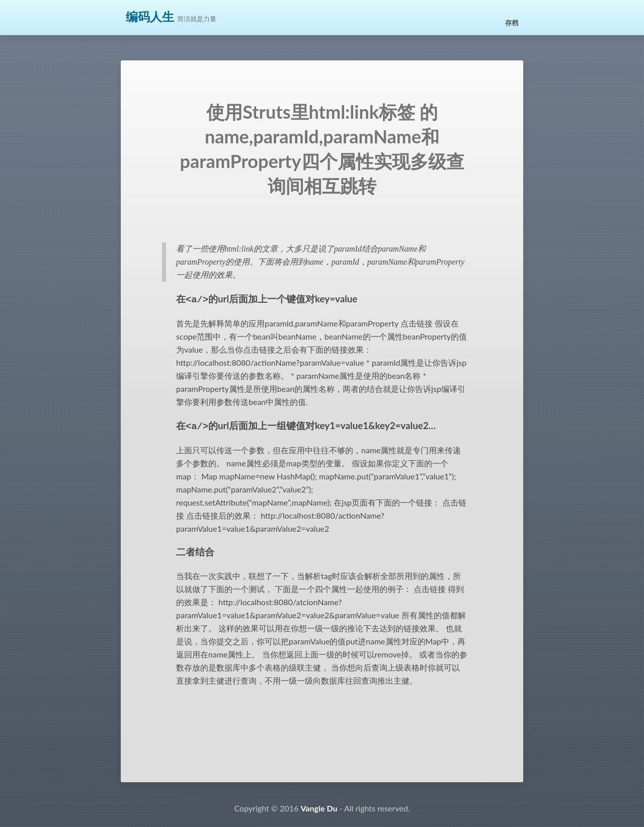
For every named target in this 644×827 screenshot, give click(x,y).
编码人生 (150, 17)
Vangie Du (319, 806)
